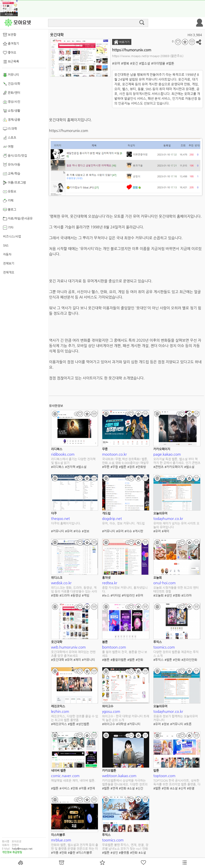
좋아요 (10, 53)
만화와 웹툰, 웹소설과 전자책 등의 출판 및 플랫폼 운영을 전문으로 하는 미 (75, 847)
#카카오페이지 (174, 467)
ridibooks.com (63, 454)
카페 (8, 201)
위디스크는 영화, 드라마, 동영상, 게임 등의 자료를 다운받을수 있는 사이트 (74, 590)
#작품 (83, 788)
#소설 (131, 788)
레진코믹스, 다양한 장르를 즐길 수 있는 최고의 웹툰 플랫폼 (75, 718)
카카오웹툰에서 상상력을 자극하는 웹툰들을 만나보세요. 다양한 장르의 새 (125, 783)
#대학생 (121, 724)
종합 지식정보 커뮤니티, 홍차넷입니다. (125, 590)
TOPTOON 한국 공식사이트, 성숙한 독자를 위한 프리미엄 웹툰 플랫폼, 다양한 (177, 783)
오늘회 (158, 578)
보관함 (10, 35)
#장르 (131, 467)
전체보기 (9, 263)
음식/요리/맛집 (15, 156)
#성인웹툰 (83, 724)
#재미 (165, 531)
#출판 (72, 853)
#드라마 (65, 595)
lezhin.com (60, 711)
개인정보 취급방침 (12, 852)
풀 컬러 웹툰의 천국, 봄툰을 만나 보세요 (125, 654)
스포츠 (10, 138)
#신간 (139, 788)
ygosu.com (111, 711)
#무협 (114, 467)
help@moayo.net (22, 849)
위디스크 (57, 578)
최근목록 (11, 62)
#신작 (182, 788)
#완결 (191, 788)
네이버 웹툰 (58, 770)
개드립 (106, 513)
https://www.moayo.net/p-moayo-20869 (141, 56)
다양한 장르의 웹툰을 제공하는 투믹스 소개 (176, 654)
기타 (8, 228)
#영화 (55, 595)
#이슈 (77, 531)
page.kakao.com (167, 454)
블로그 (10, 210)
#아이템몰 (158, 63)
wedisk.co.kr (61, 583)
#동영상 (76, 595)
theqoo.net (60, 518)
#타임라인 (128, 595)
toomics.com (164, 647)
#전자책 (70, 467)
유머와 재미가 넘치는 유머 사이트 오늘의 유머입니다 (176, 525)
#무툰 (106, 467)
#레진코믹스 (59, 724)
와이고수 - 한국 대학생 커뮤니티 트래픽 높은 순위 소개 (126, 718)
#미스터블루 (84, 853)
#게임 (86, 595)
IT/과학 (10, 129)
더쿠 (54, 513)
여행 (8, 147)
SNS (6, 245)
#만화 (139, 660)
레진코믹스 (58, 706)
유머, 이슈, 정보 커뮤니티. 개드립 (123, 523)
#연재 (91, 788)
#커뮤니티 (58, 531)
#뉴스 (106, 595)
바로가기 (122, 42)
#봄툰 (106, 660)
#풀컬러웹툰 (118, 660)
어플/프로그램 (14, 183)
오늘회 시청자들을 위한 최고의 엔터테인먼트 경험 (176, 590)
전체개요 (9, 272)
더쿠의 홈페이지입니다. (66, 523)
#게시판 (138, 531)
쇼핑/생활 (12, 111)
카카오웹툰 (109, 770)
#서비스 (65, 788)
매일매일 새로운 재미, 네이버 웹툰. (73, 780)
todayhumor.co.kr (168, 518)
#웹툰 (170, 63)
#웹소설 (145, 63)
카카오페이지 (162, 449)
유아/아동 (12, 165)
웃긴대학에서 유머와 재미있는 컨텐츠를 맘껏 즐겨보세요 (73, 654)
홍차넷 (106, 578)
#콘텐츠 (158, 467)
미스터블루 (58, 835)
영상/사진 (12, 102)
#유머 (116, 63)
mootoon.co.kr (115, 454)
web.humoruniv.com (68, 647)
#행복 (125, 63)
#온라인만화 (189, 660)
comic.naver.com (65, 776)
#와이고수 (109, 724)
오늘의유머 (160, 513)
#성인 (168, 595)
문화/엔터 (12, 93)
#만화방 (141, 467)
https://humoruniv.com (132, 50)
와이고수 (108, 706)
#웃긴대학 (58, 660)
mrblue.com (61, 840)
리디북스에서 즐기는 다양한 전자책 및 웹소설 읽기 (73, 461)
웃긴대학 (57, 642)
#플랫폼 (124, 853)
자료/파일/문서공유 (18, 219)
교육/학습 (12, 174)
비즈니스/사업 (12, 236)
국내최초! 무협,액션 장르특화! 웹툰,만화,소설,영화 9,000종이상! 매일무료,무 (125, 461)
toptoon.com (164, 776)
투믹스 (158, 642)
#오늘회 (158, 595)
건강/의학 (12, 84)
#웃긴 (134, 63)
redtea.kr (110, 583)
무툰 (105, 449)
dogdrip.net (112, 518)
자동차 (7, 254)
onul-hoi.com (164, 583)
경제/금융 (12, 120)
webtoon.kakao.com (119, 776)
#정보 (86, 531)
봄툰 (105, 642)
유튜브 (10, 192)
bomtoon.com (114, 647)
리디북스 (57, 449)
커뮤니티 (11, 75)
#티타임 (116, 595)
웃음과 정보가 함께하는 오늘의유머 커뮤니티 (176, 718)
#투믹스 (158, 660)
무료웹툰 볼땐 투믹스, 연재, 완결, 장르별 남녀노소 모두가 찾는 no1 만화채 (125, 847)
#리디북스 (58, 467)
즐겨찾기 (11, 44)
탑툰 (156, 770)
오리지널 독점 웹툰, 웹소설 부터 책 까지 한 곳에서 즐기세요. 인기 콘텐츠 (177, 461)
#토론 (188, 724)
